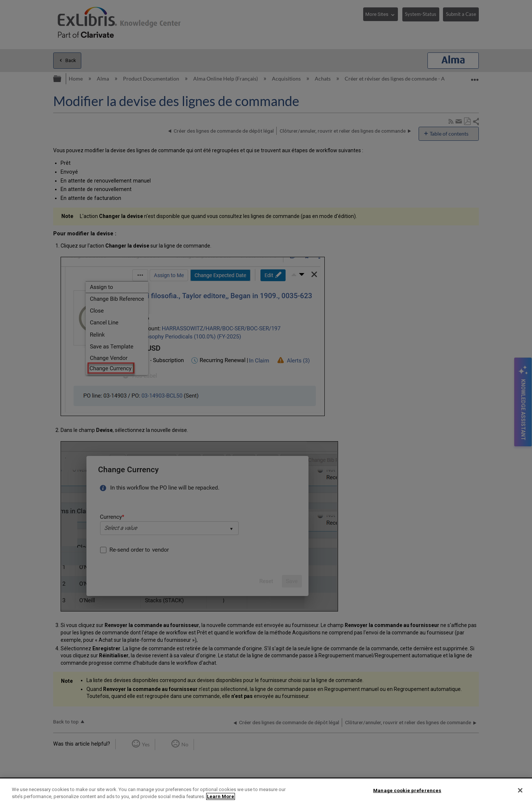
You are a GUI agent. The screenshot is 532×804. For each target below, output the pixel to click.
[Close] (520, 790)
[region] (266, 791)
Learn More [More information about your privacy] (221, 796)
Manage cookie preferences (407, 791)
